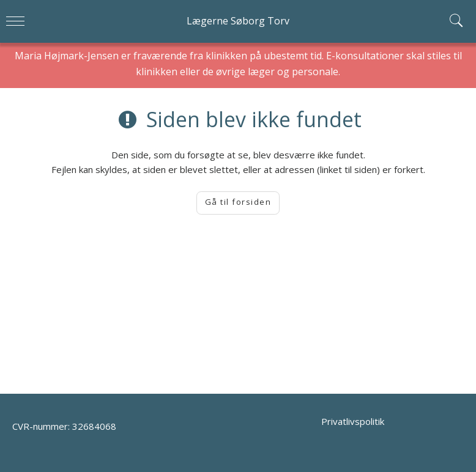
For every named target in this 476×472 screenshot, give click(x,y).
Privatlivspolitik (353, 421)
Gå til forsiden (238, 202)
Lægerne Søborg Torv (238, 21)
